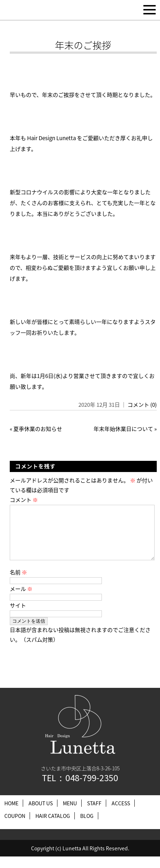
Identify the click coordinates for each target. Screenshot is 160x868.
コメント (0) (142, 405)
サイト (18, 617)
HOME (11, 815)
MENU (70, 815)
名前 (18, 584)
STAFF (94, 815)
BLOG (87, 827)
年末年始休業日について (123, 429)
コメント (24, 500)
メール (21, 600)
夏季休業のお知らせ (38, 429)
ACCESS (121, 815)
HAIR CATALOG (53, 827)
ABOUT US (41, 815)
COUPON (15, 827)
